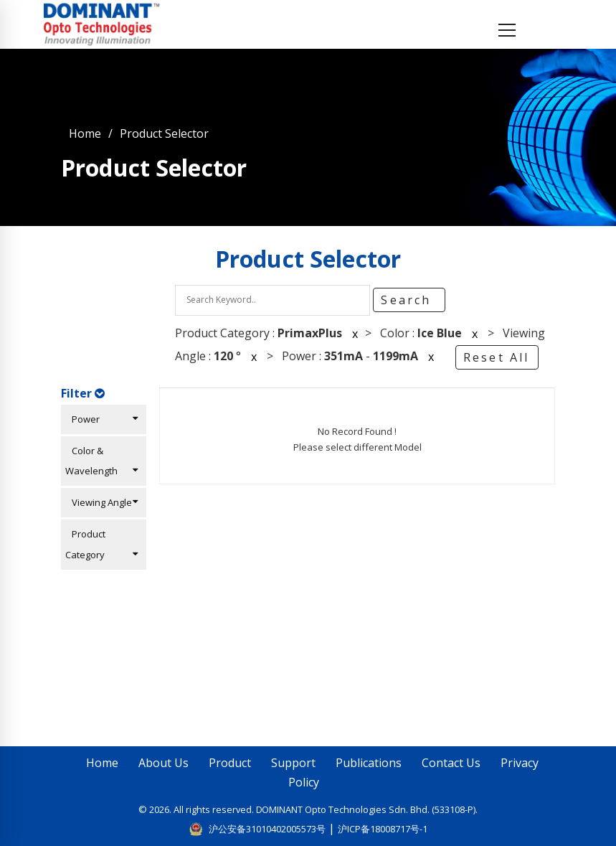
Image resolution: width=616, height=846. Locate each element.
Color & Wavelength (101, 461)
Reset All (497, 357)
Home (85, 133)
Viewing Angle (101, 502)
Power (101, 419)
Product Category (101, 544)
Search (408, 300)
